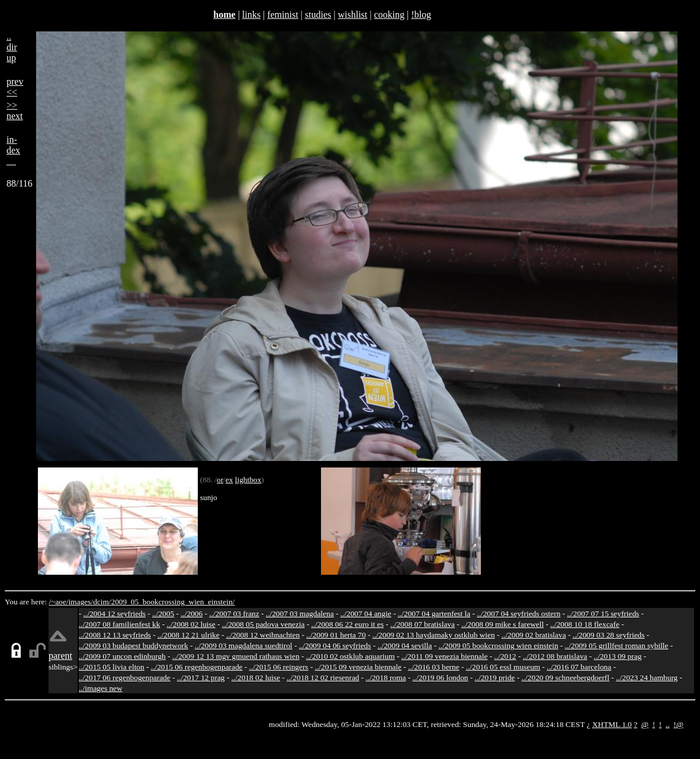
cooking (389, 15)
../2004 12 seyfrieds (115, 614)
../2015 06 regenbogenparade (197, 667)
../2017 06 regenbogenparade (125, 678)
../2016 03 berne (434, 667)
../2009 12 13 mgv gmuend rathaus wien (236, 656)
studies (318, 15)
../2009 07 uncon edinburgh (122, 656)
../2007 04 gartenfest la (434, 614)
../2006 (192, 614)
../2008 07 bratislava (423, 624)
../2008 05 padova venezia (264, 624)
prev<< (15, 87)
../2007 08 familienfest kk (119, 624)
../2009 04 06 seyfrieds (335, 646)
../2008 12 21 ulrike (189, 635)
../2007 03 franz (234, 614)
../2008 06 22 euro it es (347, 624)
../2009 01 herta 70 (336, 635)
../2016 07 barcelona (579, 667)
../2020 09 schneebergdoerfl (565, 678)
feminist (282, 15)
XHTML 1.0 (612, 724)
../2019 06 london (440, 678)
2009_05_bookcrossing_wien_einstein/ (173, 602)
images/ (81, 602)
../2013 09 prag (618, 656)
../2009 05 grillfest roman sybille (617, 646)
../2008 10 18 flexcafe (585, 624)
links (251, 15)
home (224, 15)
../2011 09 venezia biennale (445, 656)
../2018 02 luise (256, 678)
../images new (101, 688)
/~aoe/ (59, 602)
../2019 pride (495, 678)
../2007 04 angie (366, 614)
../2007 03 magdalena (300, 614)
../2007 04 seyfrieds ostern (518, 614)
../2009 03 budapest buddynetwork (134, 646)
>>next (15, 111)
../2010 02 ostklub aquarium (351, 656)
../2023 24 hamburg (647, 678)
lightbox (248, 480)
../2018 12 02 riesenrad (323, 678)
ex (229, 480)
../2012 (505, 656)
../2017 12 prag (201, 678)
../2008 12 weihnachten (263, 635)
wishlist (352, 15)
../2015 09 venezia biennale (358, 667)
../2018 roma (386, 678)
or (220, 480)
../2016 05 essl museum (503, 667)
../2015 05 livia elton (112, 667)
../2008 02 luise (191, 624)
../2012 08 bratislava (555, 656)
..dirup (12, 47)
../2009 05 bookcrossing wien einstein (499, 646)
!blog (421, 15)
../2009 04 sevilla (405, 646)
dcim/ (102, 602)
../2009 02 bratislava (534, 635)
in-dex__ (13, 150)
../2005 (163, 614)
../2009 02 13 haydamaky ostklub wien (434, 635)
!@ (678, 724)
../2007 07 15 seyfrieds (603, 614)
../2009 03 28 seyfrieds (609, 635)
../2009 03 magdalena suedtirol (244, 646)
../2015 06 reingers (279, 667)
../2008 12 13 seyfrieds (115, 635)
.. (668, 724)
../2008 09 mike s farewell (502, 624)
